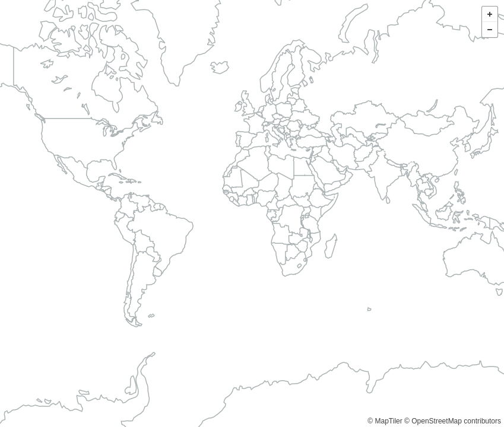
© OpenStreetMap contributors (453, 421)
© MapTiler (385, 421)
